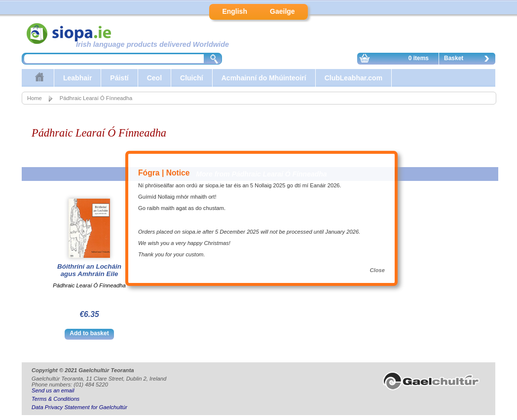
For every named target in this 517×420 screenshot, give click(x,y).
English (235, 11)
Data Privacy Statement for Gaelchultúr (79, 407)
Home (35, 98)
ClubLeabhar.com (353, 78)
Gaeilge (282, 11)
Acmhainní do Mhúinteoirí (264, 78)
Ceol (154, 78)
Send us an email (53, 390)
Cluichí (192, 78)
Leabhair (77, 78)
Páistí (119, 78)
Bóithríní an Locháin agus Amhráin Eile (89, 270)
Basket (469, 60)
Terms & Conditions (55, 399)
